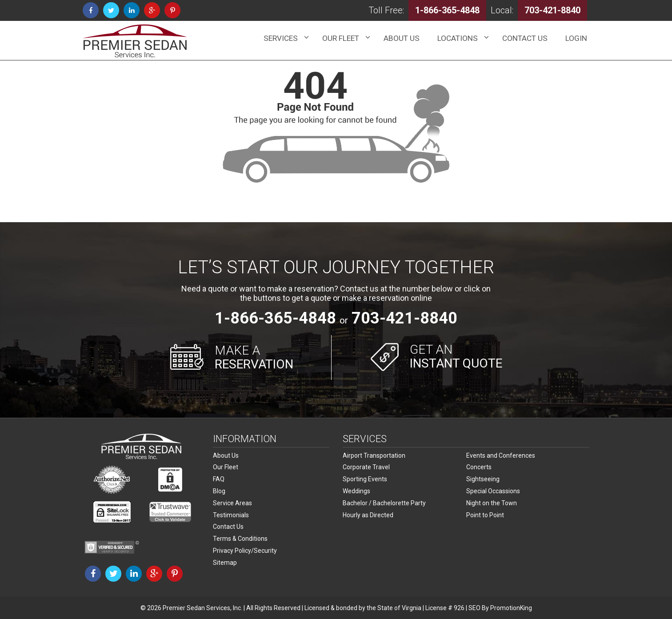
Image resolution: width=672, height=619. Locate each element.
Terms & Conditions (240, 536)
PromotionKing (511, 608)
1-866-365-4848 (275, 318)
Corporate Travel (366, 467)
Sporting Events (365, 479)
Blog (219, 490)
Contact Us (228, 525)
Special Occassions (493, 490)
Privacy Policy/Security (245, 548)
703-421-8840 (404, 318)
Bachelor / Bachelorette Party (384, 502)
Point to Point (485, 513)
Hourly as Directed (368, 513)
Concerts (479, 467)
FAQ (219, 479)
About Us (226, 455)
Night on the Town (492, 502)
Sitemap (225, 559)
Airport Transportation (374, 455)
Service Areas (232, 502)
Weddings (356, 490)
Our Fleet (226, 467)
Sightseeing (483, 479)
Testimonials (231, 513)
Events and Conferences (501, 455)
